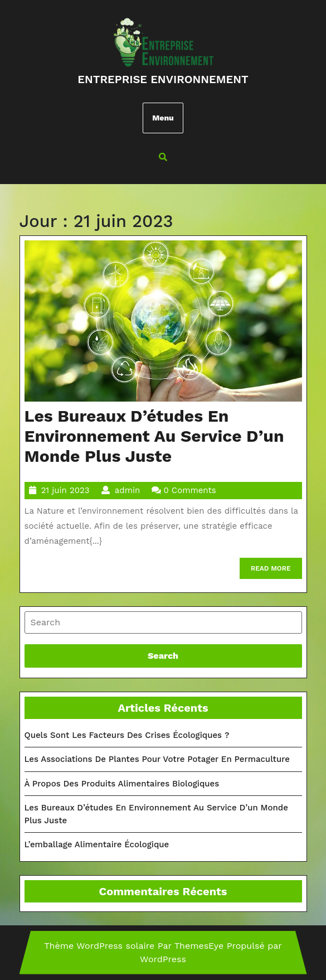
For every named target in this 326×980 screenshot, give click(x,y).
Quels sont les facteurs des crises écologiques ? (127, 735)
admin (127, 490)
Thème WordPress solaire (99, 946)
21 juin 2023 (65, 490)
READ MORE (276, 571)
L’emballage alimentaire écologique (97, 844)
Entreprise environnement (163, 79)
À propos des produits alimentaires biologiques (122, 784)
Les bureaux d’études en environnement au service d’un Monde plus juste (154, 436)
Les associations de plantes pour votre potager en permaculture (157, 759)
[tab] (163, 622)
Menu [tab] (163, 118)
